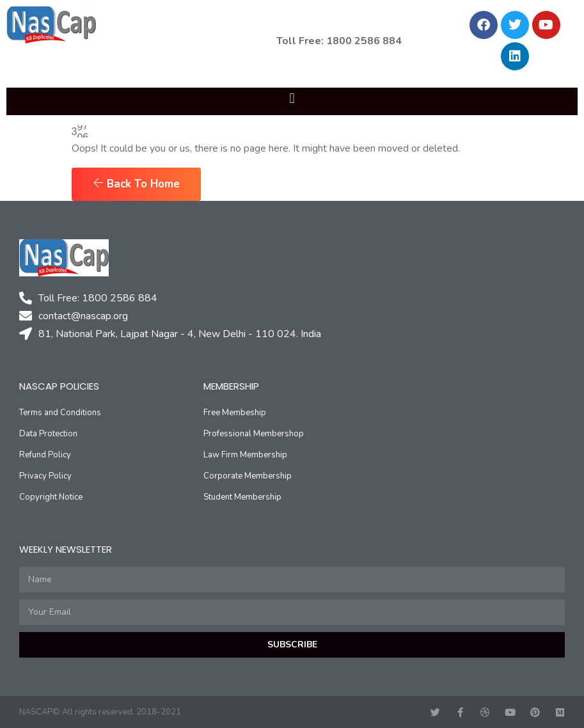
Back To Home (136, 184)
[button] (292, 98)
